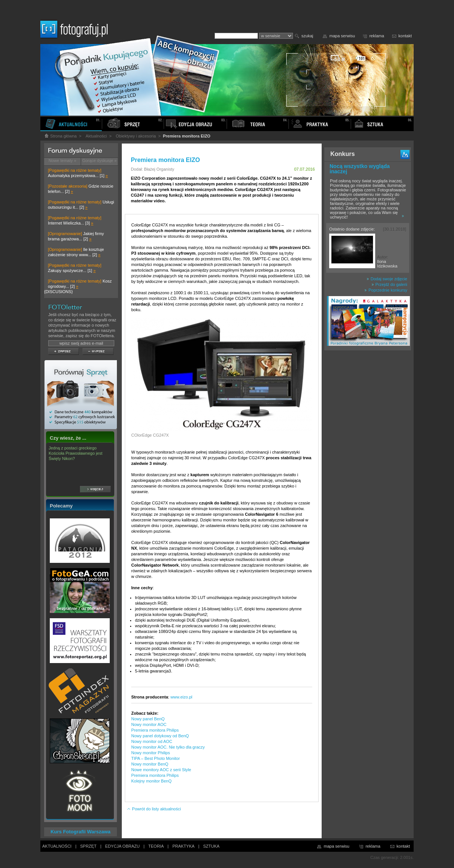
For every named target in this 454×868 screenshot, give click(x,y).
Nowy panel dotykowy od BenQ (160, 736)
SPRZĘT (88, 846)
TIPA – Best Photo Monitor (156, 758)
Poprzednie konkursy (386, 290)
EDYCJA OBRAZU (123, 846)
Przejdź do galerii (389, 284)
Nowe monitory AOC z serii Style (161, 770)
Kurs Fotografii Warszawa (81, 832)
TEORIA (156, 846)
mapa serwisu (342, 36)
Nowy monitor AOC (149, 724)
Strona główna (60, 136)
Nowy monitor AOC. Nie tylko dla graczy (168, 747)
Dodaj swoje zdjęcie (387, 279)
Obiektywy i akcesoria (136, 136)
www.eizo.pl (181, 697)
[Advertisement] (368, 472)
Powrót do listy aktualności (154, 809)
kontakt (405, 36)
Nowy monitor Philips (151, 753)
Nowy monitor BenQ (150, 764)
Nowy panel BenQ (148, 719)
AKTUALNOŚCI (57, 846)
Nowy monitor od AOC (152, 741)
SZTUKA (211, 846)
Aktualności (96, 136)
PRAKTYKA (183, 846)
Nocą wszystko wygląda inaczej (360, 169)
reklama (377, 36)
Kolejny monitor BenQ (151, 781)
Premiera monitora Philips (155, 730)
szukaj (307, 36)
